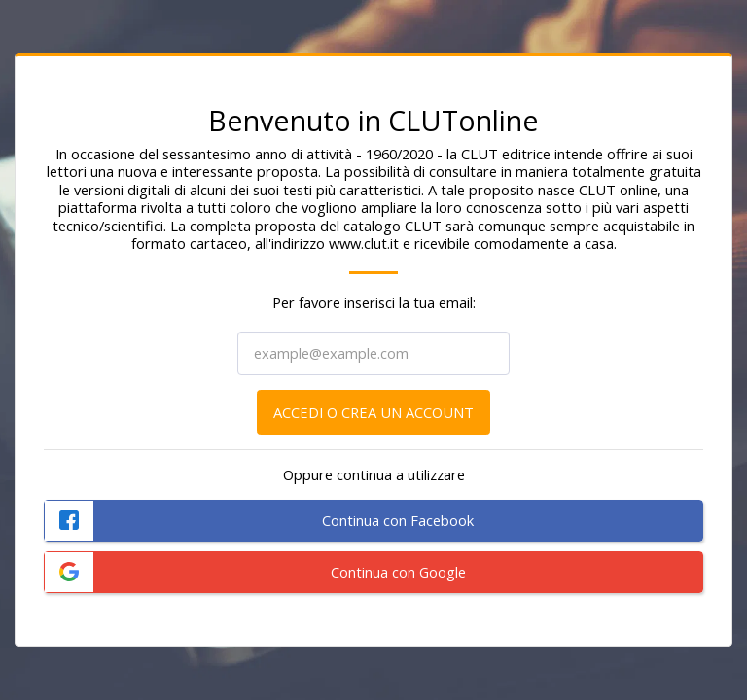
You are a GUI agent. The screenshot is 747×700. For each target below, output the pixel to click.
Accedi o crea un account (373, 412)
